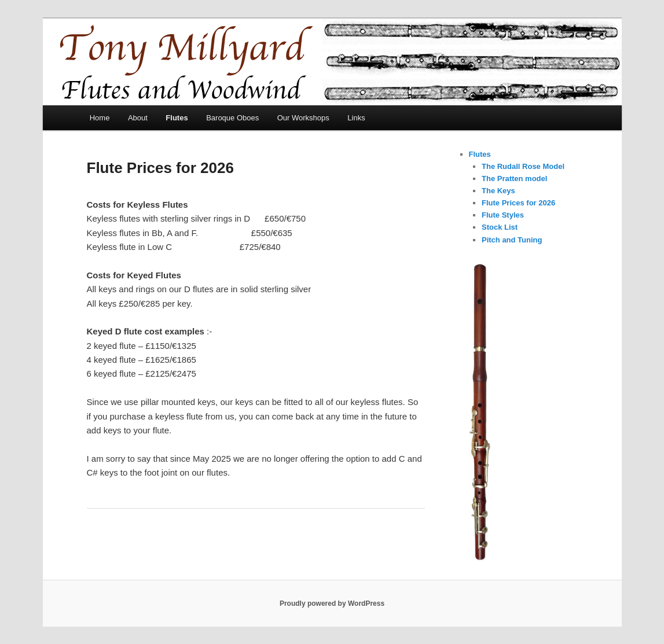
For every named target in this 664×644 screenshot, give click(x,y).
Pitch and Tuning (512, 240)
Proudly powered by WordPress (332, 603)
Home (100, 118)
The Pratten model (514, 179)
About (138, 118)
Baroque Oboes (232, 118)
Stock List (500, 227)
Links (356, 118)
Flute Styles (503, 215)
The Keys (498, 191)
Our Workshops (303, 118)
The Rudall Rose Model (523, 166)
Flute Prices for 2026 (518, 203)
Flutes (177, 118)
